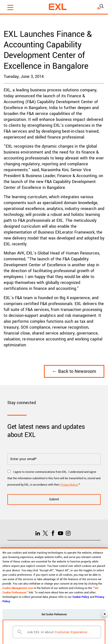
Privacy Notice (69, 485)
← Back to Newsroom (74, 371)
